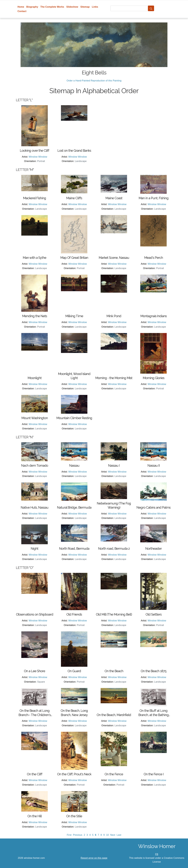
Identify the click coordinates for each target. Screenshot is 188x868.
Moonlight (35, 378)
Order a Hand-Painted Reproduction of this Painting (94, 81)
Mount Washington (35, 418)
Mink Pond (114, 316)
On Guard (74, 671)
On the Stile (74, 816)
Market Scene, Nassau (114, 258)
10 (108, 835)
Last (119, 835)
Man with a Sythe (35, 258)
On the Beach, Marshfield (114, 715)
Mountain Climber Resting (74, 418)
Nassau (74, 465)
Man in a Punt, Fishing (154, 198)
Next (113, 835)
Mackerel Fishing (35, 198)
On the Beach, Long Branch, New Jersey (74, 713)
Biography (32, 7)
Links (95, 7)
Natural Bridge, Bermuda (74, 507)
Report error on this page (94, 858)
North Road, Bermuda (74, 548)
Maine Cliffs (74, 198)
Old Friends (74, 614)
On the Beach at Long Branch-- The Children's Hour (35, 713)
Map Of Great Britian (74, 258)
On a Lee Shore (35, 671)
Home (21, 7)
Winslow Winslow (38, 157)
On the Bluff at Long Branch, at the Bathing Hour (153, 713)
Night (35, 548)
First (69, 835)
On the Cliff (35, 774)
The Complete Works (52, 7)
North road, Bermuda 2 (114, 548)
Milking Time (74, 316)
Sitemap (85, 7)
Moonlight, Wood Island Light (74, 376)
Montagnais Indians (154, 316)
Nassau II (153, 465)
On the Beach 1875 (154, 671)
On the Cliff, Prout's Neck (74, 774)
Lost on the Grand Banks (74, 151)
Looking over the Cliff (35, 151)
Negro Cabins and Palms (153, 507)
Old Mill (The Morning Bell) (114, 614)
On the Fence (114, 774)
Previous (78, 835)
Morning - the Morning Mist (114, 378)
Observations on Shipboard (35, 614)
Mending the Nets (35, 316)
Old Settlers (154, 614)
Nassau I (114, 465)
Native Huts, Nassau (35, 507)
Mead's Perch (154, 258)
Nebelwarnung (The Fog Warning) (114, 505)
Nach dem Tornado (35, 465)
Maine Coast (114, 198)
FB (157, 854)
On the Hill (35, 816)
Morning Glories (154, 378)
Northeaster (153, 548)
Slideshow (72, 7)
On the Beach (114, 671)
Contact (22, 11)
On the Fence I (154, 774)
